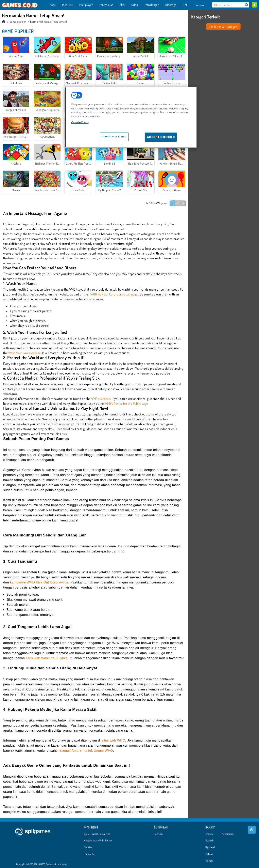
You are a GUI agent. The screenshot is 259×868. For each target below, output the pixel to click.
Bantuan (158, 834)
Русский (210, 847)
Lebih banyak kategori (223, 27)
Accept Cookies (161, 137)
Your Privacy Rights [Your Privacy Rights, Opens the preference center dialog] (114, 137)
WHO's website (101, 399)
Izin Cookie (89, 854)
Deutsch (210, 841)
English (209, 834)
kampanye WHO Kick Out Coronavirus (39, 582)
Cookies (88, 847)
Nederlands (228, 834)
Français (210, 861)
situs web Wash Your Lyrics (47, 658)
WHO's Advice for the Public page (126, 403)
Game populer (18, 22)
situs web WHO (114, 740)
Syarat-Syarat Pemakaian (97, 834)
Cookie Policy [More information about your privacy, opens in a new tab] (80, 122)
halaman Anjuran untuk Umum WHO (85, 751)
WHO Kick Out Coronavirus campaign (115, 294)
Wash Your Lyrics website (25, 353)
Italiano (209, 854)
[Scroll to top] (252, 830)
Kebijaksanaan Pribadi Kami (98, 841)
